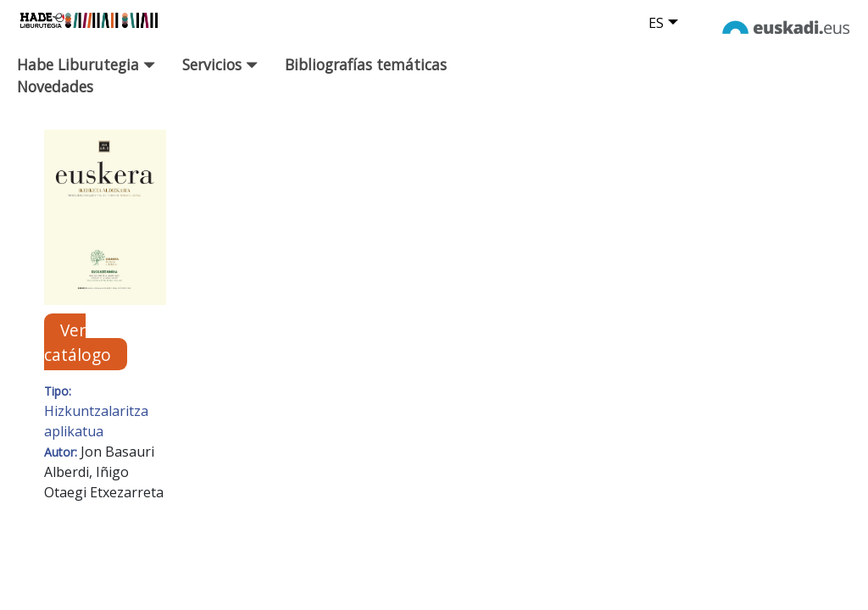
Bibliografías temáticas (366, 64)
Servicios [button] (220, 64)
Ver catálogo (78, 342)
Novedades (55, 86)
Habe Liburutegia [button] (86, 64)
